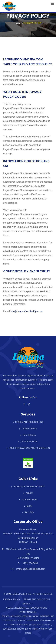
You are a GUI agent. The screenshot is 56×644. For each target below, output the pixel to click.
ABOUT (29, 493)
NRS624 (27, 604)
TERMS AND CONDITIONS (37, 599)
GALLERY (29, 512)
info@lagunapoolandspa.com (31, 569)
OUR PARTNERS (29, 499)
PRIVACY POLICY (12, 599)
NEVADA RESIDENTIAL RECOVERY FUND (27, 608)
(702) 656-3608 (30, 563)
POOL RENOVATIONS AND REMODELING (29, 448)
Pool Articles (29, 435)
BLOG (29, 506)
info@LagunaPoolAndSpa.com (27, 311)
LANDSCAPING (29, 429)
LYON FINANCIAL (29, 442)
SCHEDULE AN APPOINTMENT (29, 487)
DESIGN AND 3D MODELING (29, 422)
